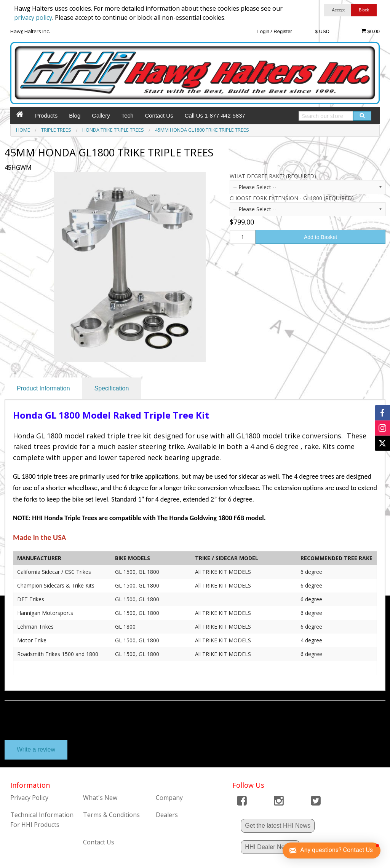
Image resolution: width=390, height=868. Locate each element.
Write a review (36, 749)
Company (169, 798)
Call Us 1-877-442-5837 (215, 115)
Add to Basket (320, 237)
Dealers (167, 815)
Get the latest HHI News (278, 826)
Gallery (101, 115)
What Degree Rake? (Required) (273, 176)
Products (46, 115)
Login (263, 31)
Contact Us (159, 115)
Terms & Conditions (111, 815)
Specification (112, 388)
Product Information (43, 388)
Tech (128, 115)
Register (283, 31)
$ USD (322, 31)
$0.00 (370, 31)
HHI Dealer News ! (270, 847)
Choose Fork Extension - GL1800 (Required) (292, 198)
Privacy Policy (29, 798)
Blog (75, 115)
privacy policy (33, 18)
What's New (100, 798)
